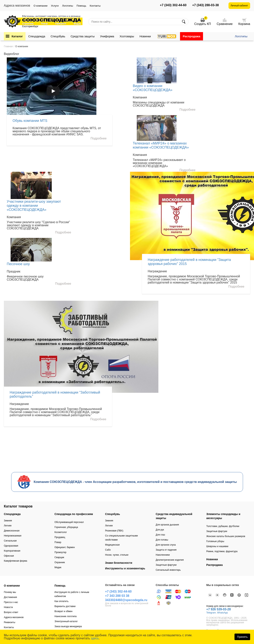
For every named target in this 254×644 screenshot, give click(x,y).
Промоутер (60, 552)
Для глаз (160, 535)
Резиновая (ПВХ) (114, 531)
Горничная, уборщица (66, 527)
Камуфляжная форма (15, 561)
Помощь (81, 6)
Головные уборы (215, 541)
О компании (41, 6)
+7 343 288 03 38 (117, 596)
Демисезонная (12, 531)
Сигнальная (10, 541)
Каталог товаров (18, 506)
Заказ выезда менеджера (68, 626)
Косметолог (61, 532)
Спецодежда (37, 36)
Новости (8, 607)
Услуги (55, 6)
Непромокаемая (13, 536)
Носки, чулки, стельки (117, 555)
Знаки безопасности (119, 563)
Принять (242, 637)
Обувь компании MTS (30, 121)
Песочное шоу (18, 264)
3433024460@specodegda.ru (126, 600)
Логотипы (68, 6)
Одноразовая (11, 546)
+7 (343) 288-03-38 (205, 5)
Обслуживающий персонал (69, 522)
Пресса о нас (11, 602)
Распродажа (192, 36)
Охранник (60, 562)
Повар (58, 542)
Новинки (145, 36)
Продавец (60, 537)
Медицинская (112, 545)
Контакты (95, 6)
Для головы (162, 540)
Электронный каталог (66, 621)
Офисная (9, 556)
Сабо (108, 550)
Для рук (160, 530)
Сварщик (59, 557)
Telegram (211, 613)
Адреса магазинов (14, 617)
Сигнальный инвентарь (168, 570)
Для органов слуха (166, 545)
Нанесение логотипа (65, 616)
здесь (95, 638)
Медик (58, 567)
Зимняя (8, 521)
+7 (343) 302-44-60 (173, 5)
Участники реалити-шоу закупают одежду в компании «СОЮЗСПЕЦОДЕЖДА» (34, 206)
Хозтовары (127, 36)
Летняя (8, 526)
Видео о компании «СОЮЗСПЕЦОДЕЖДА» (153, 88)
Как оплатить (62, 601)
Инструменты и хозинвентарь (125, 568)
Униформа (107, 36)
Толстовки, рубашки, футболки (223, 526)
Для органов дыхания (167, 525)
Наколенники (163, 555)
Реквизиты (10, 622)
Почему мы (10, 592)
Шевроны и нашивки (217, 546)
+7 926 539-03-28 (219, 609)
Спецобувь (58, 36)
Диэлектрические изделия (170, 560)
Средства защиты (83, 36)
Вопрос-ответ (11, 612)
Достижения (10, 597)
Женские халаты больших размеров (226, 536)
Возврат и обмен (63, 611)
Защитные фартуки (166, 565)
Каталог (17, 36)
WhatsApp (222, 613)
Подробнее (99, 138)
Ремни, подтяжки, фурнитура (222, 551)
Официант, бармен (65, 547)
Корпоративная (12, 551)
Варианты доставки (65, 606)
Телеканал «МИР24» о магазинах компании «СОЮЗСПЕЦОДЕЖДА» (161, 145)
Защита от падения (166, 550)
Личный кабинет (239, 6)
